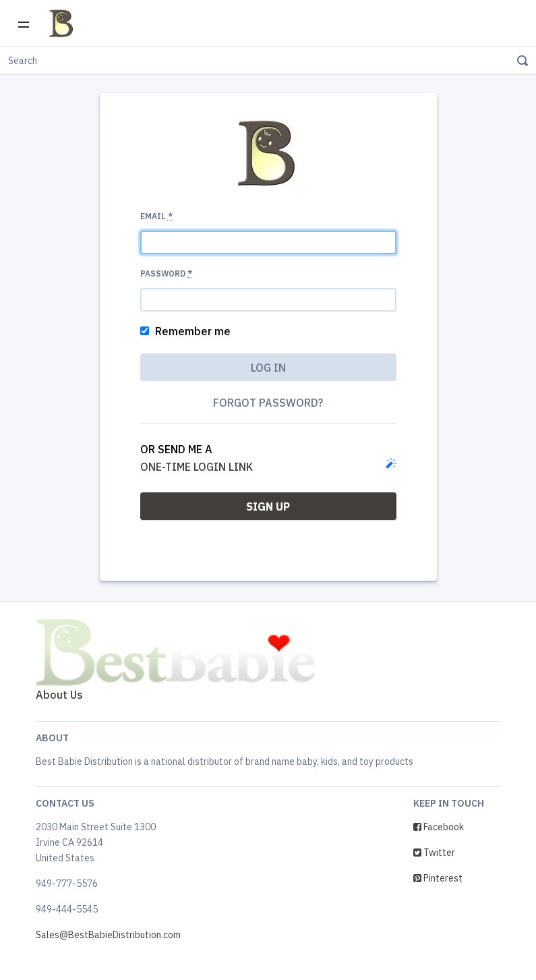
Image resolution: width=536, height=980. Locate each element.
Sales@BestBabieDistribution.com (108, 935)
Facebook (439, 827)
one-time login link (197, 467)
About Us (59, 695)
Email (156, 216)
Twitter (434, 853)
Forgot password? (268, 403)
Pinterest (438, 878)
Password (166, 273)
